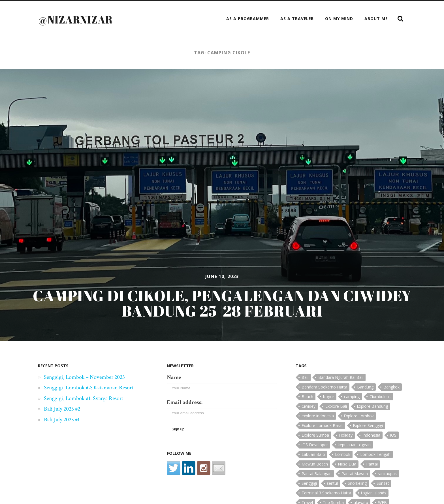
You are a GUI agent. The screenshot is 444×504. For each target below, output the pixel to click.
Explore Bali (336, 406)
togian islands (374, 493)
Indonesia (371, 435)
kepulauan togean (354, 445)
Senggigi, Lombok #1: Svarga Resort (84, 398)
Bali (305, 377)
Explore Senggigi (368, 425)
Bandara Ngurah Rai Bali (341, 377)
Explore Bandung (372, 406)
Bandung (365, 387)
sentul (332, 483)
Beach (307, 397)
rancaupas (387, 474)
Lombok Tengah (375, 454)
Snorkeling (357, 483)
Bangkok (391, 387)
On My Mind (339, 19)
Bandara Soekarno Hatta (324, 387)
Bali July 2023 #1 (62, 420)
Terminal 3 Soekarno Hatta (326, 493)
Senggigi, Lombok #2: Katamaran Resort (89, 388)
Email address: (185, 402)
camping (352, 397)
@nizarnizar (75, 20)
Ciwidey (309, 406)
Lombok (343, 454)
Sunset (383, 483)
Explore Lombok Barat (322, 425)
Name (174, 377)
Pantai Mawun (355, 474)
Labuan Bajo (313, 454)
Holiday (346, 435)
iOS (393, 435)
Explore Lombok (359, 416)
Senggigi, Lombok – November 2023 (84, 377)
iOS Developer (315, 445)
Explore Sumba (315, 435)
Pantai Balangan (317, 474)
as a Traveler (297, 19)
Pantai (372, 464)
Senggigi (309, 483)
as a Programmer (248, 19)
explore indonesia (318, 416)
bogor (329, 397)
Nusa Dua (347, 464)
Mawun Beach (315, 464)
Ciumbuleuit (380, 397)
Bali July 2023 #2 (62, 409)
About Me (376, 19)
